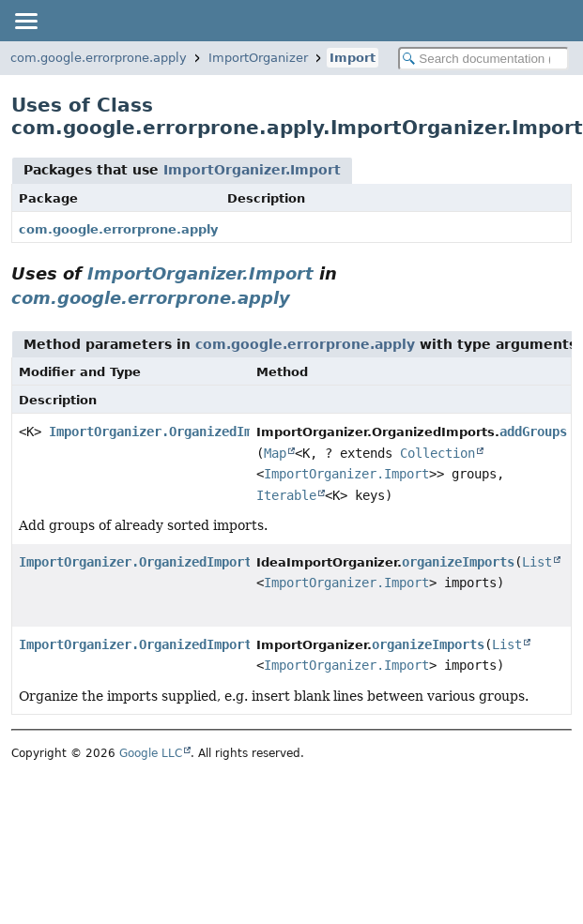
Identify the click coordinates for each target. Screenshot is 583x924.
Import (353, 58)
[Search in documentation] (483, 59)
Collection (437, 453)
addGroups (533, 432)
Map (275, 453)
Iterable (286, 495)
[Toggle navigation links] (25, 21)
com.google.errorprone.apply (99, 58)
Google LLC (151, 753)
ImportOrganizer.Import (252, 170)
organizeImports (458, 562)
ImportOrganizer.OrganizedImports (169, 432)
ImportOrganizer (258, 58)
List (537, 562)
